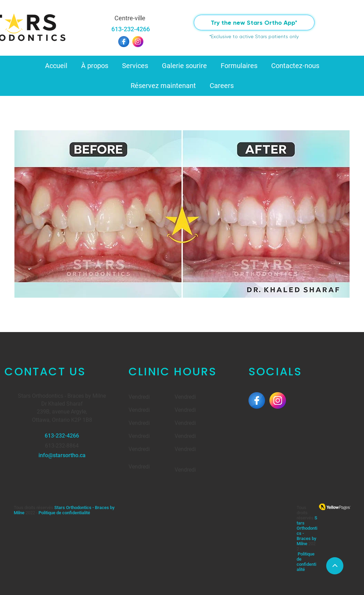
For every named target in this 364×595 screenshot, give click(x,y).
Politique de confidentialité (64, 513)
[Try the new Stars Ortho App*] (254, 23)
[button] (95, 66)
